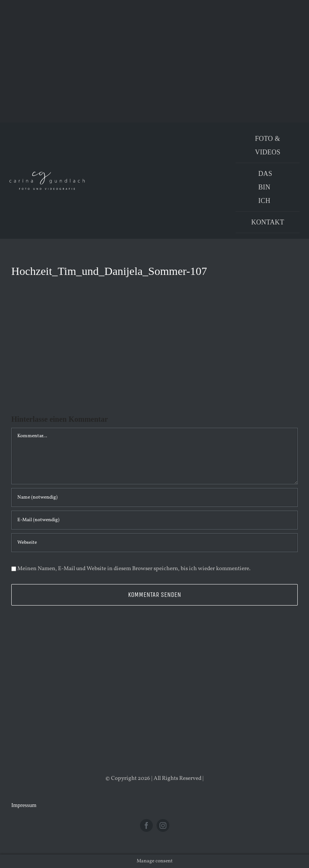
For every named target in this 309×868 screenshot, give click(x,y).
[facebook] (146, 825)
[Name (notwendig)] (154, 497)
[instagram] (163, 825)
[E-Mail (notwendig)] (154, 520)
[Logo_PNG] (47, 175)
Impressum (24, 805)
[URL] (154, 543)
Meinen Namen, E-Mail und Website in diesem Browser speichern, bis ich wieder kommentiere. (134, 569)
